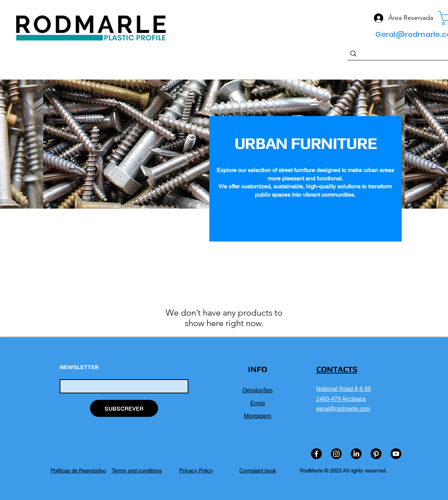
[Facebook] (316, 454)
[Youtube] (396, 454)
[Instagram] (336, 454)
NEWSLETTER (79, 367)
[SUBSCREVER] (124, 408)
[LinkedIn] (356, 454)
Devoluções (258, 390)
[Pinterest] (376, 454)
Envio (257, 403)
